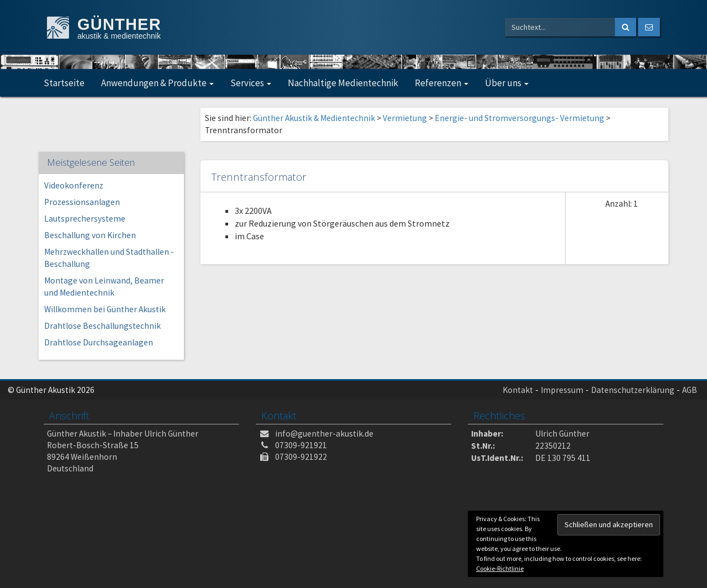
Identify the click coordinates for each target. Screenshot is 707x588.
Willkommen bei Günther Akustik (105, 309)
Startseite (64, 83)
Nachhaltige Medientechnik (343, 83)
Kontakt (518, 390)
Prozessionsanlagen (82, 202)
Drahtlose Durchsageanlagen (99, 342)
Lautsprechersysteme (85, 219)
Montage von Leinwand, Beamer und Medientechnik (104, 287)
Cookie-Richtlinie (500, 568)
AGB (690, 390)
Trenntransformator (259, 177)
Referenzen (442, 83)
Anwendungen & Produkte (157, 83)
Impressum (562, 390)
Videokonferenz (74, 185)
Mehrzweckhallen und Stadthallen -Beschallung (109, 258)
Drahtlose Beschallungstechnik (102, 326)
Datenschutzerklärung (633, 390)
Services (251, 83)
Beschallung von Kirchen (90, 235)
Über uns (507, 83)
